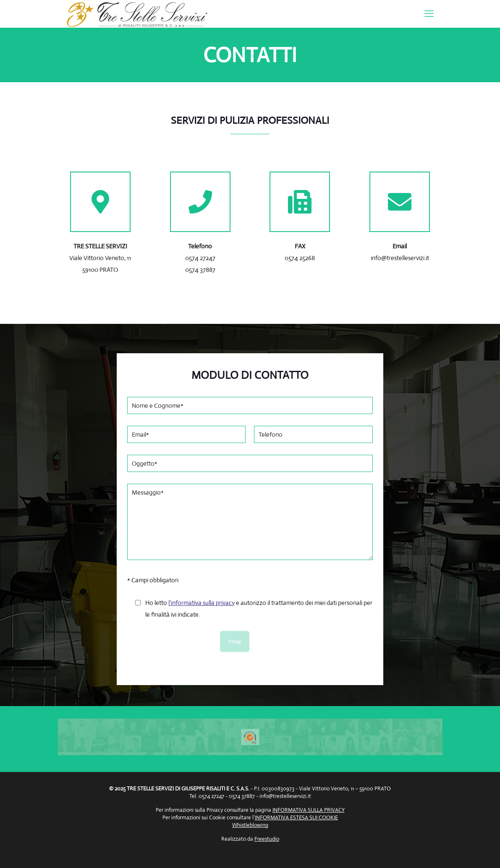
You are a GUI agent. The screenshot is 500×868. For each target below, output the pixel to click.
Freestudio (267, 839)
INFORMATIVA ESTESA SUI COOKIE (296, 817)
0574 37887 (200, 270)
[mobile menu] (429, 14)
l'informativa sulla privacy (202, 603)
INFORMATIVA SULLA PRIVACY (309, 810)
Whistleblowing (250, 825)
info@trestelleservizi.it (285, 796)
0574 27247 (200, 258)
